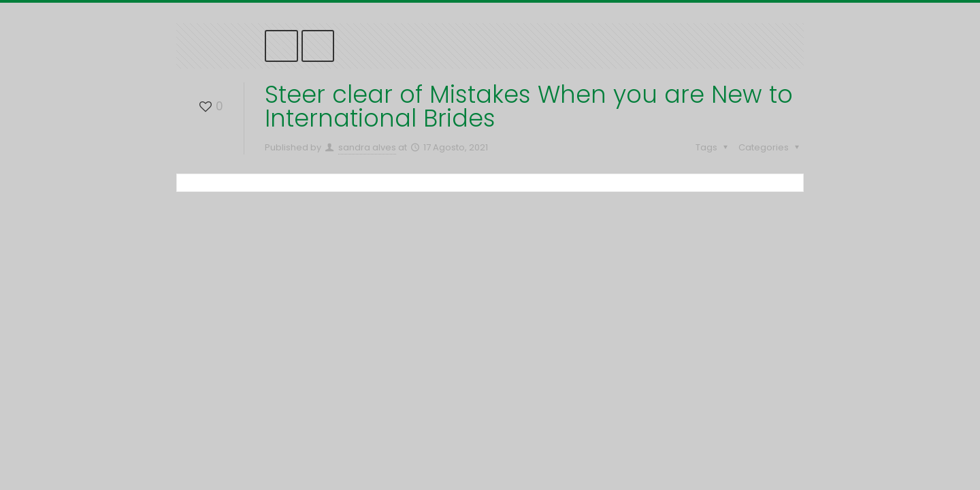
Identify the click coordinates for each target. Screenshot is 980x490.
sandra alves (367, 147)
